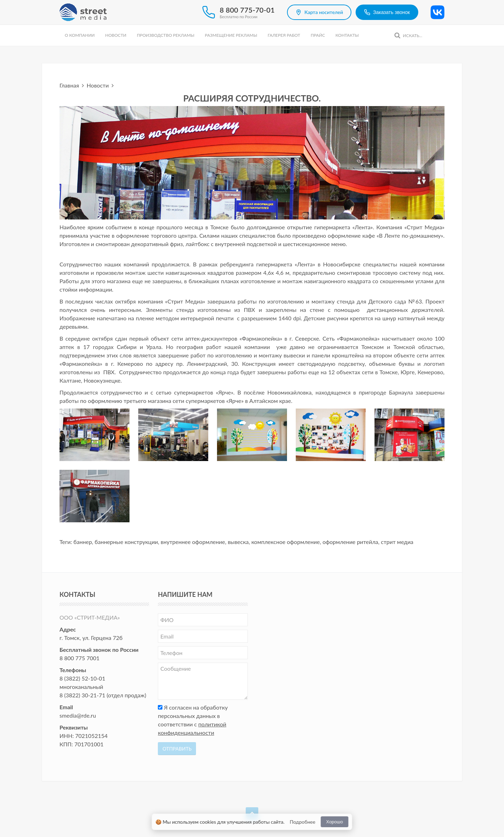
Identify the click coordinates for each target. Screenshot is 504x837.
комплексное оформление (286, 542)
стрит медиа (397, 542)
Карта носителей (319, 12)
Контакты (347, 35)
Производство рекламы (166, 35)
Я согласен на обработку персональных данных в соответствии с (193, 720)
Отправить (177, 749)
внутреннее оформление (193, 542)
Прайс (318, 35)
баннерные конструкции (126, 542)
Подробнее (303, 822)
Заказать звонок (387, 12)
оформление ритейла (350, 542)
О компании (80, 35)
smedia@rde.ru (78, 715)
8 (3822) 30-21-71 (82, 695)
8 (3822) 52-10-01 (82, 678)
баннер (83, 542)
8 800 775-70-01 (247, 10)
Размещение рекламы (231, 35)
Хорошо (335, 822)
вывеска (238, 542)
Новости (115, 35)
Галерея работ (284, 35)
